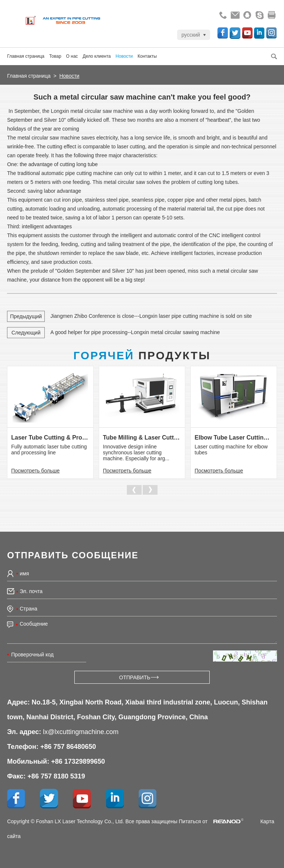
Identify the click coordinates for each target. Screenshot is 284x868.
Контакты (147, 56)
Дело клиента (97, 56)
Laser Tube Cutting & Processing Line (50, 438)
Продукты (142, 355)
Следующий (26, 333)
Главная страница (26, 56)
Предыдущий (26, 316)
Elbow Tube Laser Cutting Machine (234, 438)
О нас (72, 56)
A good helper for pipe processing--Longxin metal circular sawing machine (135, 332)
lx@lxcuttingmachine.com (81, 732)
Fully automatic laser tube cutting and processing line (49, 450)
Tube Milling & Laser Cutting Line (142, 438)
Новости (124, 56)
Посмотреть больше (35, 471)
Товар (55, 56)
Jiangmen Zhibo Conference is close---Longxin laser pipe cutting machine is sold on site (151, 316)
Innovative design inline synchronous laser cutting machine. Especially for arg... (136, 452)
